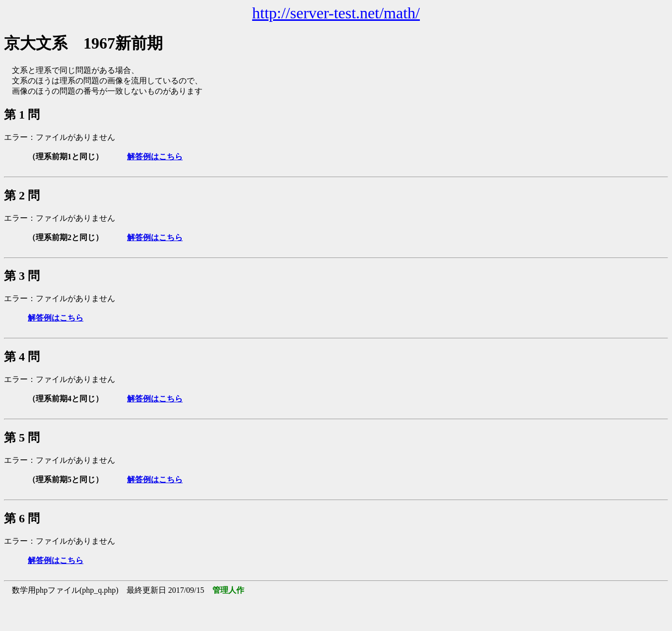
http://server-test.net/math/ (336, 13)
